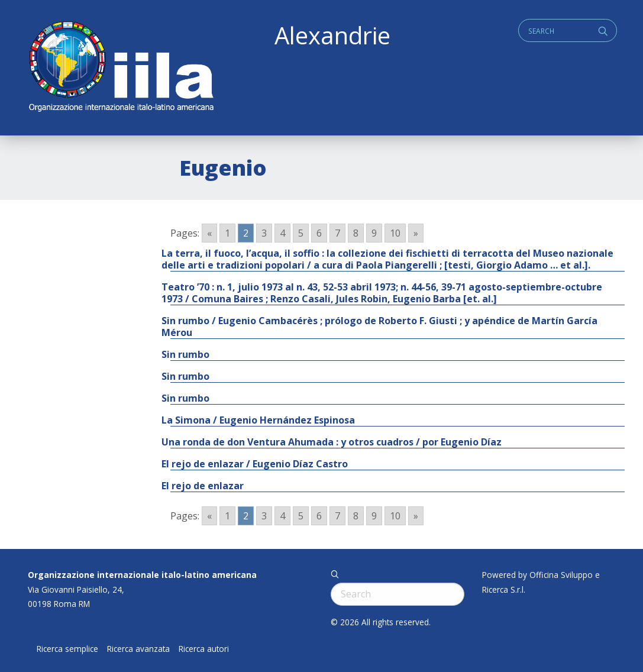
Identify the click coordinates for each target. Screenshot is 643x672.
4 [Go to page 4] (282, 233)
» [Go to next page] (416, 233)
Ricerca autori (204, 649)
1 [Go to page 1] (227, 233)
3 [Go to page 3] (264, 233)
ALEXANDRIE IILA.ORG (121, 68)
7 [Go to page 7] (337, 233)
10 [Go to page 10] (395, 233)
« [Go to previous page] (209, 233)
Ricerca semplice (67, 649)
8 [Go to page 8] (356, 233)
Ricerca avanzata (138, 649)
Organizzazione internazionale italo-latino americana (142, 575)
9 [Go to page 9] (374, 233)
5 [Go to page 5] (301, 233)
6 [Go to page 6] (319, 233)
